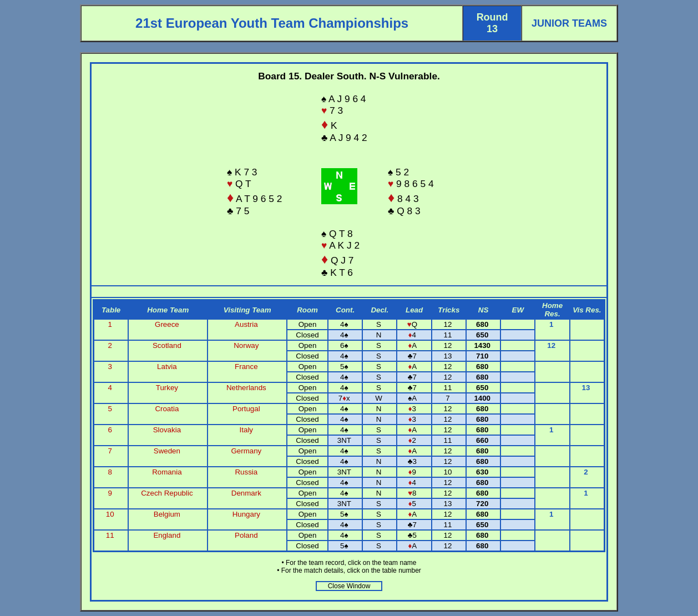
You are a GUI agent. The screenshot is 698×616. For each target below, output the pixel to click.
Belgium (167, 514)
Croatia (167, 409)
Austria (246, 324)
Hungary (246, 514)
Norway (246, 345)
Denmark (246, 493)
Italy (246, 430)
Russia (246, 472)
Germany (246, 451)
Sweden (167, 451)
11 (111, 535)
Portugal (246, 409)
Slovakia (167, 430)
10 (111, 514)
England (167, 535)
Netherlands (246, 388)
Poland (246, 535)
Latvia (167, 367)
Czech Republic (167, 493)
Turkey (167, 388)
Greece (167, 324)
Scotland (167, 345)
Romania (167, 472)
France (246, 367)
